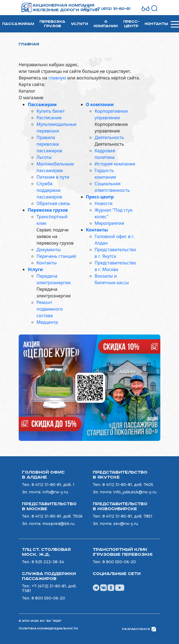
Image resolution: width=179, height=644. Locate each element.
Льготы (44, 157)
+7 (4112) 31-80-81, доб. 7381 (49, 588)
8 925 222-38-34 (48, 562)
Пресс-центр (131, 24)
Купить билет (51, 111)
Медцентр (47, 322)
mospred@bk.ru (58, 524)
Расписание (49, 118)
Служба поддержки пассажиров (49, 190)
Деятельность (109, 137)
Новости (104, 203)
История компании (115, 164)
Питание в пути (53, 177)
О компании (106, 24)
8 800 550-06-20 (119, 562)
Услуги (79, 24)
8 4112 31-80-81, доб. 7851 (127, 516)
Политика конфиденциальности (48, 629)
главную (57, 78)
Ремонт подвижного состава (50, 309)
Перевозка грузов (52, 24)
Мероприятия (110, 223)
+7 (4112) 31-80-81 (113, 9)
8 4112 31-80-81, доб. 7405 (128, 485)
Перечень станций (56, 256)
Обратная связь (53, 203)
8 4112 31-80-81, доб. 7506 (57, 516)
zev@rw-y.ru (126, 524)
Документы (49, 250)
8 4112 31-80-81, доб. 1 (53, 485)
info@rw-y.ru (55, 492)
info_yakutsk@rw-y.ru (135, 492)
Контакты (156, 24)
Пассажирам (18, 24)
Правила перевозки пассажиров (49, 144)
